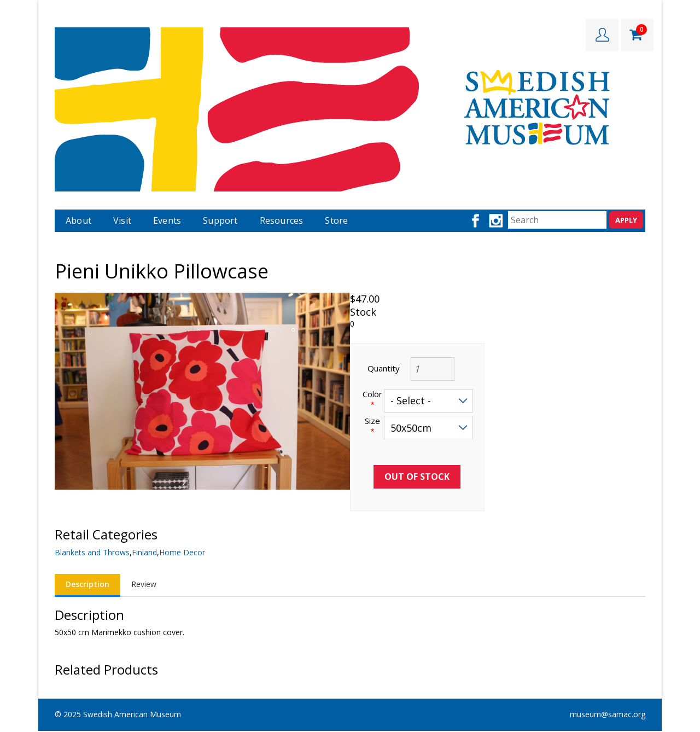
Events (167, 220)
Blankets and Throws (92, 552)
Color (372, 394)
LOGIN (602, 35)
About (78, 220)
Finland (144, 552)
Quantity (384, 368)
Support (220, 220)
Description (87, 584)
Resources (282, 220)
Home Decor (182, 552)
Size (372, 421)
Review (144, 584)
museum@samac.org (608, 714)
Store (336, 220)
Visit (122, 220)
